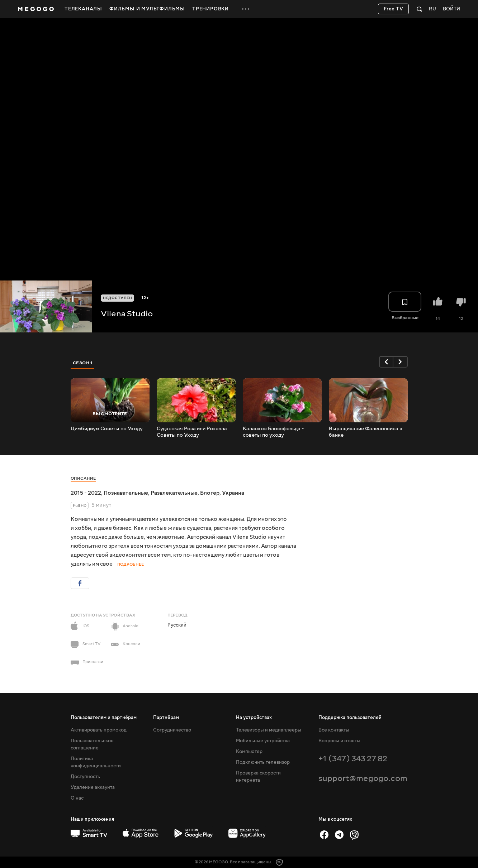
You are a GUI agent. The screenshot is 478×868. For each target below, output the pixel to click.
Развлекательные (174, 493)
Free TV (394, 9)
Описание (83, 478)
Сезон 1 (83, 363)
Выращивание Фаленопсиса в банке (366, 432)
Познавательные (126, 493)
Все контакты (334, 730)
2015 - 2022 (86, 493)
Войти (451, 9)
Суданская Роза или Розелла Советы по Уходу (192, 432)
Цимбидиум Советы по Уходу (107, 429)
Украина (233, 493)
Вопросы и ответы (339, 741)
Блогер (210, 493)
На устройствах (254, 718)
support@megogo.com (363, 778)
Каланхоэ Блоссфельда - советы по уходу (273, 432)
